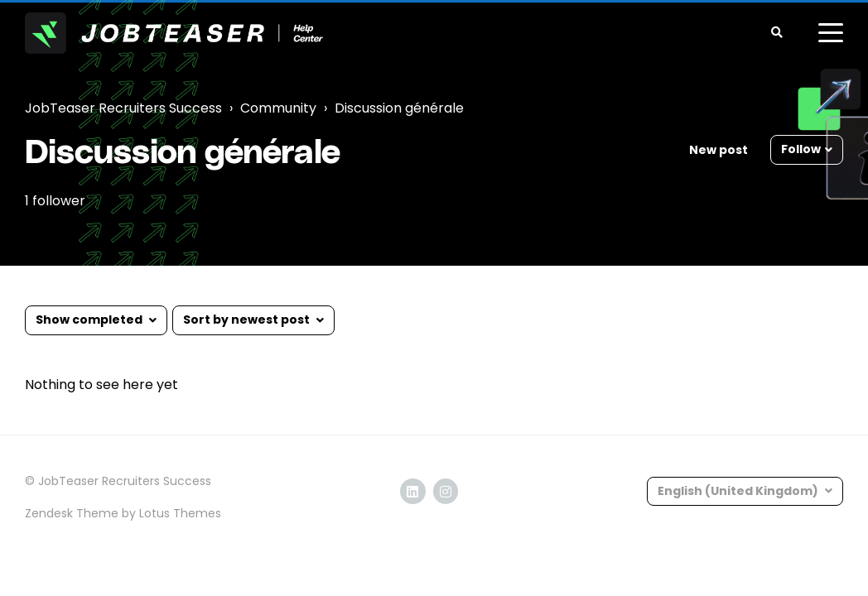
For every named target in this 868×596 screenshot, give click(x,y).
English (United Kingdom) (739, 491)
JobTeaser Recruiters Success (123, 108)
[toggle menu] (831, 33)
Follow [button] (801, 149)
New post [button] (719, 150)
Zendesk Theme (72, 513)
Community (278, 108)
